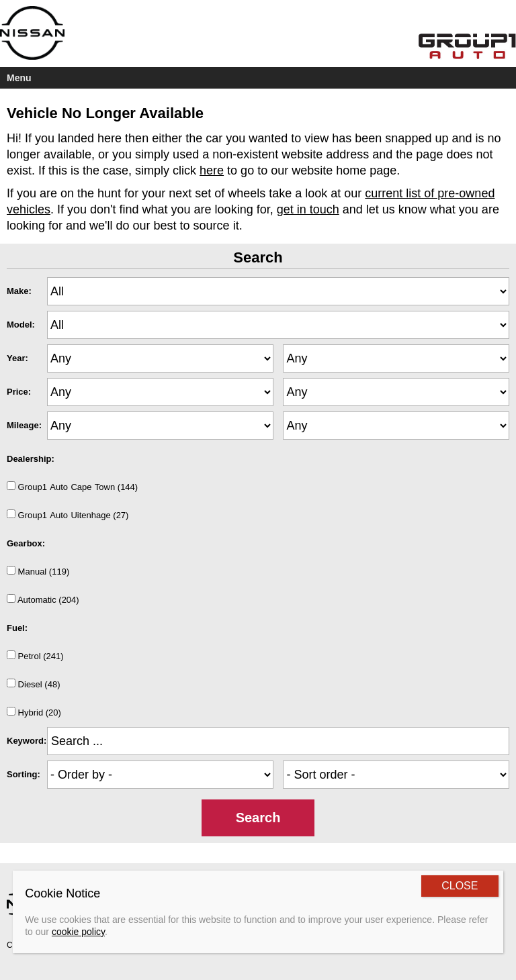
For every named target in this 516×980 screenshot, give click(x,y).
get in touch (308, 209)
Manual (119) (38, 571)
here (212, 170)
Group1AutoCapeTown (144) (72, 487)
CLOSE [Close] (460, 886)
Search (258, 818)
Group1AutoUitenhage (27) (68, 515)
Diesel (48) (33, 684)
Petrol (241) (35, 656)
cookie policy (78, 932)
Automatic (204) (43, 599)
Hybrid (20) (34, 712)
